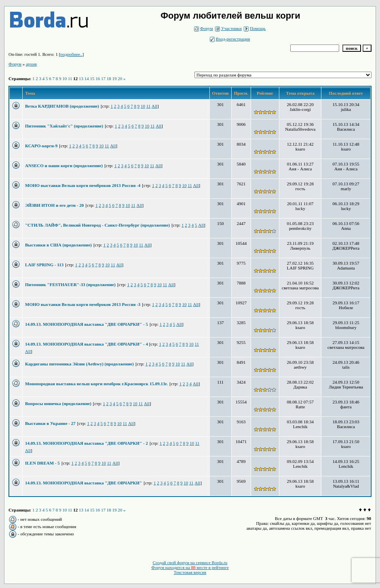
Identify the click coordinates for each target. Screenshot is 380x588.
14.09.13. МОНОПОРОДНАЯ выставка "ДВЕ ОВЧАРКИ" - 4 (87, 344)
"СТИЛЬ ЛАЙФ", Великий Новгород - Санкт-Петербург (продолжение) (97, 225)
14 (87, 79)
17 (103, 79)
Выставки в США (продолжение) (58, 245)
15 (92, 79)
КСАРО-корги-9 (41, 146)
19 (115, 79)
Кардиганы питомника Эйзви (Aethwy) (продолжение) (79, 364)
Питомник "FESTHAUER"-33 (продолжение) (70, 284)
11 (70, 79)
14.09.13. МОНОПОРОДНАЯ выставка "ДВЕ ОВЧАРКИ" (83, 483)
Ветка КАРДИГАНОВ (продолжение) (62, 106)
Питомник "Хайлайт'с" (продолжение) (64, 126)
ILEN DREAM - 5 (42, 463)
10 (64, 79)
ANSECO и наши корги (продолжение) (64, 166)
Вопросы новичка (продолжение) (58, 403)
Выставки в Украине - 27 (50, 423)
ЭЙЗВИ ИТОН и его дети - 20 (54, 205)
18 (109, 79)
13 (81, 79)
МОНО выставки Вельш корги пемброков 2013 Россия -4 (83, 185)
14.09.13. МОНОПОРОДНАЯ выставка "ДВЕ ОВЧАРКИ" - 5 (87, 324)
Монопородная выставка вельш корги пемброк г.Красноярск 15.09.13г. (96, 384)
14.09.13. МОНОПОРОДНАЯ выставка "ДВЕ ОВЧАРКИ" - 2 (87, 443)
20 (120, 79)
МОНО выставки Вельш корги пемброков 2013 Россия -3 (83, 304)
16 (98, 79)
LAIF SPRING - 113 (44, 265)
